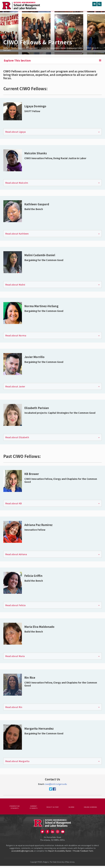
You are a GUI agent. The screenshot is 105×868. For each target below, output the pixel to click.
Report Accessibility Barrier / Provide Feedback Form (71, 853)
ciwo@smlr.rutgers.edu (56, 784)
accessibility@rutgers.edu (22, 853)
